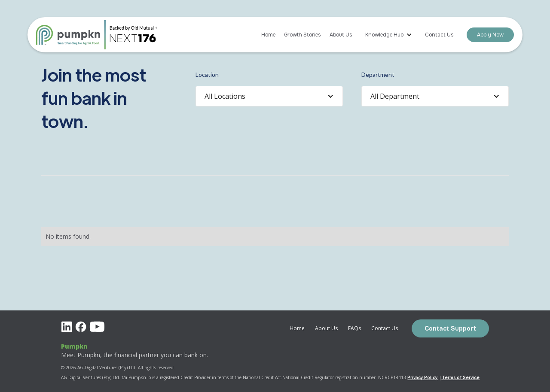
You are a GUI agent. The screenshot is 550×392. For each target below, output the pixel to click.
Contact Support (450, 328)
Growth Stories (302, 35)
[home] (70, 35)
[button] (389, 35)
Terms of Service (460, 377)
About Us (341, 35)
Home (268, 35)
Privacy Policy (423, 377)
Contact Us (439, 35)
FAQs (354, 328)
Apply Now (490, 35)
